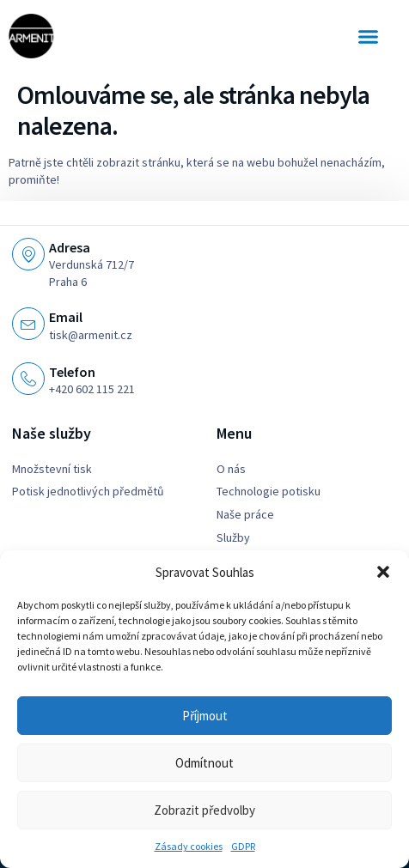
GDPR (243, 846)
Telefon (72, 372)
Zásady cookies (189, 846)
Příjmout (205, 716)
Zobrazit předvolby (204, 810)
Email (66, 317)
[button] (383, 572)
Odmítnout (204, 763)
